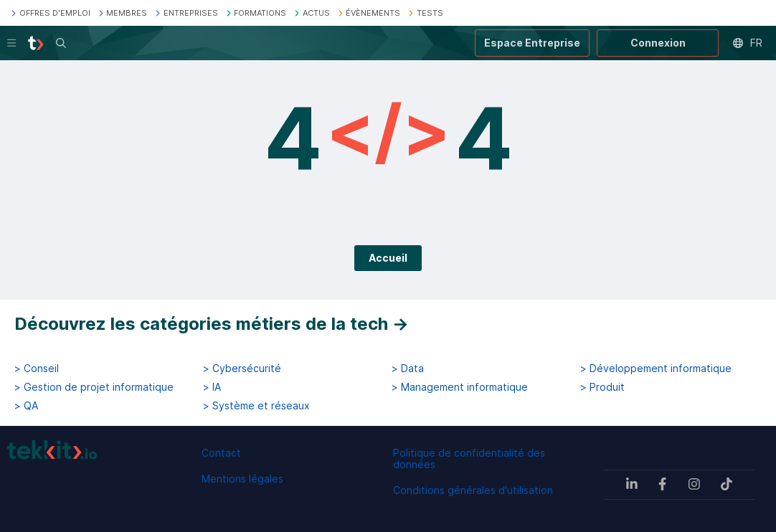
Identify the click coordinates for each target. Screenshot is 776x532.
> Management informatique (460, 387)
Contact (221, 453)
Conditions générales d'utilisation (473, 490)
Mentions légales (242, 479)
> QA (26, 406)
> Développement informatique (656, 369)
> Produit (602, 387)
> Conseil (37, 369)
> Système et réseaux (256, 406)
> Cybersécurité (242, 369)
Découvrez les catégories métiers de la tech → (212, 324)
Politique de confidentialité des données (469, 459)
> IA (212, 387)
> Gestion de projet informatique (94, 387)
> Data (408, 369)
